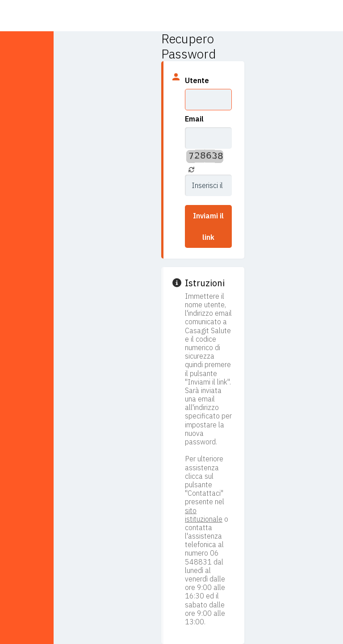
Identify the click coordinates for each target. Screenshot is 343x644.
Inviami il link (208, 226)
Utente (197, 80)
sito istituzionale (204, 515)
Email (194, 119)
